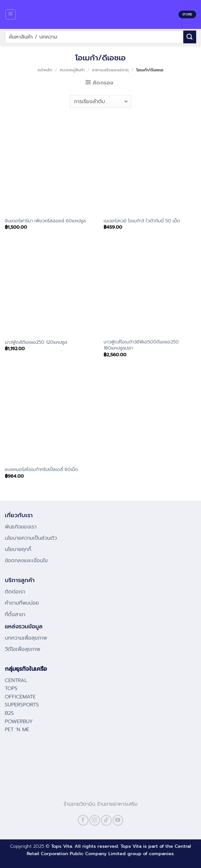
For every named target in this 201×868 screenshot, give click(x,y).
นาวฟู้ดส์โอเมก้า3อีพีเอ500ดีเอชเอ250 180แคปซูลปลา (141, 345)
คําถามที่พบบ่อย (22, 603)
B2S (9, 713)
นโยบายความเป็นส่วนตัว (31, 538)
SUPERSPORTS (22, 705)
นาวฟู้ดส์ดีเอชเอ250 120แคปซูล (36, 342)
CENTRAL (16, 680)
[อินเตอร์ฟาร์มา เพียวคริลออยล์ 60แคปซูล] (51, 167)
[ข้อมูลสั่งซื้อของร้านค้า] (100, 102)
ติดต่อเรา (15, 592)
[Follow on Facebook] (83, 820)
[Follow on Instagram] (95, 820)
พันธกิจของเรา (21, 527)
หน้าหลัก (45, 70)
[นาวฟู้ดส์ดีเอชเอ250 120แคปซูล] (51, 289)
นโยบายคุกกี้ (18, 549)
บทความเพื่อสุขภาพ (26, 638)
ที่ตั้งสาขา (15, 615)
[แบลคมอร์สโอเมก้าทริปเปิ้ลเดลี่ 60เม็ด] (51, 416)
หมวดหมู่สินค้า (72, 70)
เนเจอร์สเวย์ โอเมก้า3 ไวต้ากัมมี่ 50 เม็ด (142, 221)
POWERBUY (19, 722)
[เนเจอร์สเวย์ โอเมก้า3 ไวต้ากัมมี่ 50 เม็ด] (150, 167)
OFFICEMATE (20, 697)
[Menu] (11, 14)
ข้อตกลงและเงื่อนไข (26, 561)
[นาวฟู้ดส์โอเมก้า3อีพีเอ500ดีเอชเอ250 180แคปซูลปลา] (150, 289)
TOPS (11, 688)
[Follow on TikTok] (106, 820)
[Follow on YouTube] (118, 820)
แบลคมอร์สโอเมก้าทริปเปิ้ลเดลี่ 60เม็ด (41, 469)
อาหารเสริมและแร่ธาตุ (110, 70)
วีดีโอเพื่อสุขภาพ (23, 649)
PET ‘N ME (17, 730)
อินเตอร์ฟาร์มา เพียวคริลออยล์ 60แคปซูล (45, 221)
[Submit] (190, 37)
